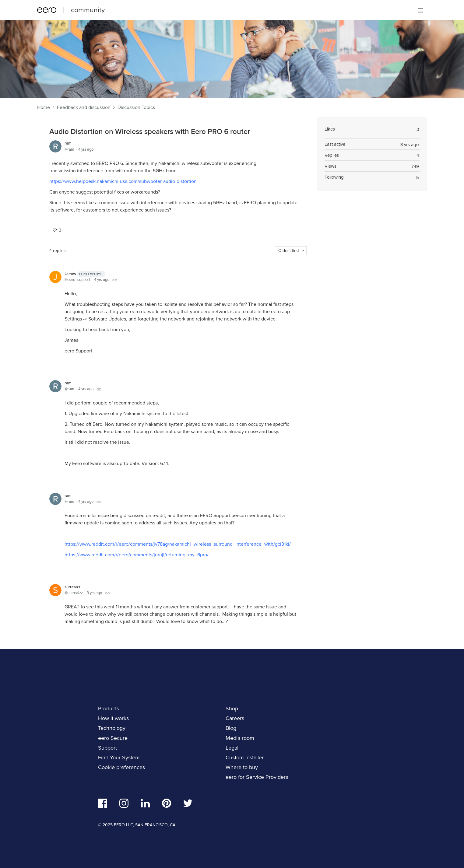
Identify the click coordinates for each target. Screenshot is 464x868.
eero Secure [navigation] (113, 738)
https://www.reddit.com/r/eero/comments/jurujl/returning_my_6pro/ (137, 555)
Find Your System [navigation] (119, 757)
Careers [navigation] (235, 718)
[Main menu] (420, 10)
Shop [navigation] (232, 708)
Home (44, 107)
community (88, 9)
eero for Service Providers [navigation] (257, 777)
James (85, 274)
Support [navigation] (107, 748)
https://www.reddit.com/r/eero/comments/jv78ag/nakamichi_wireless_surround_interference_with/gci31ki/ (178, 544)
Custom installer (245, 757)
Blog (231, 728)
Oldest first (289, 250)
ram (68, 143)
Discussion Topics (136, 107)
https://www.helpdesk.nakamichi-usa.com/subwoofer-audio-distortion (123, 181)
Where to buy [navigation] (242, 767)
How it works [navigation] (113, 718)
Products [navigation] (109, 708)
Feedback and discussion (84, 107)
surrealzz (72, 587)
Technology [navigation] (112, 728)
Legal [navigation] (232, 748)
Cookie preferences (121, 767)
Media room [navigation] (240, 738)
